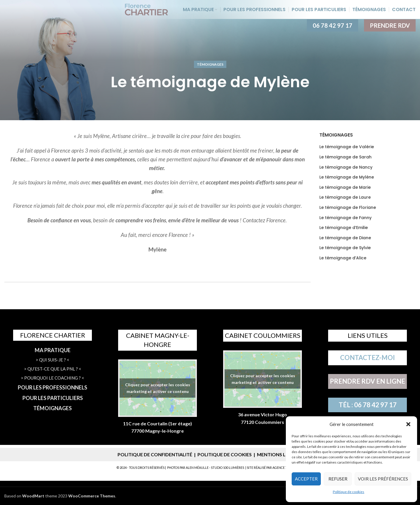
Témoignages (210, 64)
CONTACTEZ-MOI (367, 358)
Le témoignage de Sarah (345, 157)
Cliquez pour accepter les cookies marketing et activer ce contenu (158, 388)
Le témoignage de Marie (345, 187)
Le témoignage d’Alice (343, 258)
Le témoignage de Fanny (345, 218)
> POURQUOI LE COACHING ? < (52, 378)
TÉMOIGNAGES (52, 408)
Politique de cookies (349, 492)
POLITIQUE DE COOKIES (225, 454)
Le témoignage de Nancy (346, 167)
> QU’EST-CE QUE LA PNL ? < (53, 369)
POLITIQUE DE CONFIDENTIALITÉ (155, 454)
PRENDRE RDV (390, 25)
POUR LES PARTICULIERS (53, 398)
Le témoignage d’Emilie (344, 228)
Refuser (338, 479)
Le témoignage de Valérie (347, 147)
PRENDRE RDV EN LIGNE (367, 381)
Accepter (306, 479)
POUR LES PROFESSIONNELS (52, 387)
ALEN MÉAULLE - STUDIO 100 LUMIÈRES (215, 468)
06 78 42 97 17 (332, 25)
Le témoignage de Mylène (347, 177)
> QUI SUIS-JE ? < (52, 360)
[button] (408, 424)
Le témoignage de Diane (345, 238)
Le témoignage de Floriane (348, 208)
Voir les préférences (383, 479)
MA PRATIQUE (53, 350)
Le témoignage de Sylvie (345, 248)
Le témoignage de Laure (345, 197)
